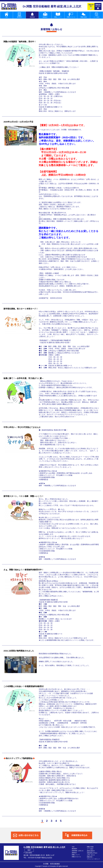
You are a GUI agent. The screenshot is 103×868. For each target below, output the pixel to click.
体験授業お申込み (92, 853)
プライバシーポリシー (93, 859)
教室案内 (74, 849)
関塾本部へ (90, 857)
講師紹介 (74, 853)
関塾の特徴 (90, 847)
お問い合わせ (91, 855)
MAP (29, 850)
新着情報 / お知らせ (78, 851)
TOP (73, 847)
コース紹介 (90, 849)
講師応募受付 (91, 851)
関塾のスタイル (76, 857)
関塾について (76, 855)
